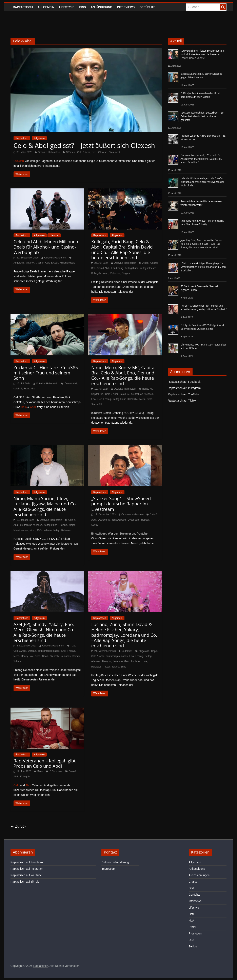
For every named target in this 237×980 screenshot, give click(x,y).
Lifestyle (67, 7)
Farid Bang (117, 268)
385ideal (71, 152)
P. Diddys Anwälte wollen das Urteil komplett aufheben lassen (200, 95)
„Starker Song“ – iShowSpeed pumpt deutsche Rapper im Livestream (121, 504)
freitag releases (148, 268)
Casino (40, 263)
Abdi (33, 407)
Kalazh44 (133, 399)
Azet (73, 646)
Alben (145, 263)
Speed (95, 525)
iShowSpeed (119, 520)
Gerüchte (147, 7)
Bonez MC (148, 389)
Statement (114, 152)
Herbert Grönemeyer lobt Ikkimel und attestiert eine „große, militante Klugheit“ (203, 308)
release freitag (52, 530)
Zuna (124, 667)
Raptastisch (23, 7)
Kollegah (96, 273)
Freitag (107, 399)
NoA (191, 920)
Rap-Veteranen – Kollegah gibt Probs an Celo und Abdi (45, 763)
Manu (40, 771)
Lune (144, 661)
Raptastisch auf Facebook (184, 382)
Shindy (76, 656)
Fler (100, 399)
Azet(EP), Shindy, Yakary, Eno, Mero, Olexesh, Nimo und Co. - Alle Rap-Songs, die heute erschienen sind (45, 632)
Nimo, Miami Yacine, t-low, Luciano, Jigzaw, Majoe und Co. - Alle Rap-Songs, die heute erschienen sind (47, 506)
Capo (154, 651)
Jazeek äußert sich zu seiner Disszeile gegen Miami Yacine (201, 76)
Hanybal (107, 661)
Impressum (108, 869)
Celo (24, 407)
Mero (142, 399)
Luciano (63, 525)
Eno (93, 399)
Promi (192, 927)
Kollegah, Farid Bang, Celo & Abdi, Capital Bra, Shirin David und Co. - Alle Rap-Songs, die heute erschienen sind (122, 249)
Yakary (17, 661)
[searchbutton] (223, 7)
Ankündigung (102, 7)
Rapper (145, 520)
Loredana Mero (121, 661)
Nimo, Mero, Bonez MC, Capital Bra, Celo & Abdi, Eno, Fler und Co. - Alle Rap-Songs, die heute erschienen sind (123, 375)
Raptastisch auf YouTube (183, 394)
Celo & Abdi (84, 152)
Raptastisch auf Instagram (184, 388)
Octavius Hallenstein (49, 152)
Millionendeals (67, 263)
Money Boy (27, 656)
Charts (193, 882)
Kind (33, 389)
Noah (45, 656)
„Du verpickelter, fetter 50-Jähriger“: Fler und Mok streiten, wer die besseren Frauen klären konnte (203, 54)
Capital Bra (97, 394)
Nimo (150, 399)
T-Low (107, 667)
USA (192, 940)
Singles (126, 273)
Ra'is (40, 530)
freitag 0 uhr (132, 268)
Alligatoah (144, 651)
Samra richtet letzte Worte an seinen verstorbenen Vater (201, 203)
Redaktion (127, 651)
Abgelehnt (19, 263)
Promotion (195, 933)
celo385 (18, 389)
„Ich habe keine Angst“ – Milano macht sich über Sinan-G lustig (202, 223)
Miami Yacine (21, 530)
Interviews (126, 7)
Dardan (32, 651)
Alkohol (30, 263)
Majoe (72, 525)
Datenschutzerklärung (115, 862)
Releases (115, 273)
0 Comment (54, 771)
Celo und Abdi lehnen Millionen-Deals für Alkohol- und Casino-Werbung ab (47, 247)
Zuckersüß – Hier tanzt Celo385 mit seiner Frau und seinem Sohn (46, 373)
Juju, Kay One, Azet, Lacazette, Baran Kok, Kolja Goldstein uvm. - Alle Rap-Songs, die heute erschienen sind (201, 244)
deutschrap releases (142, 394)
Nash (105, 273)
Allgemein (46, 7)
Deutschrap (104, 520)
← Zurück (18, 826)
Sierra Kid (97, 404)
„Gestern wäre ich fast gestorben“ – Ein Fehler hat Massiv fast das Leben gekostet (202, 116)
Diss (83, 7)
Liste (192, 914)
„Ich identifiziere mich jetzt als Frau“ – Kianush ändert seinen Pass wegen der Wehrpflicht (202, 182)
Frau (26, 389)
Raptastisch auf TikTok (182, 401)
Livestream (133, 520)
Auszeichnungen (199, 875)
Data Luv (124, 394)
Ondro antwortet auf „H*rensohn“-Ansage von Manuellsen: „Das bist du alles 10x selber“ (201, 159)
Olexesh (103, 152)
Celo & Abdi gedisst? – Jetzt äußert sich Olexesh (84, 145)
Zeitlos (193, 946)
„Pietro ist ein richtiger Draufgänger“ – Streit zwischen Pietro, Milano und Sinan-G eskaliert (203, 267)
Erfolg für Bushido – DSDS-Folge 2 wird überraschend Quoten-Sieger (202, 327)
